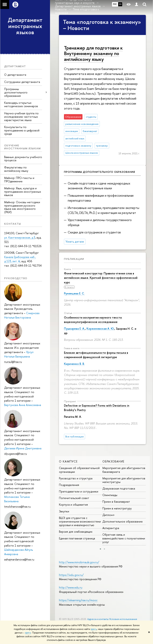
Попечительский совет (74, 498)
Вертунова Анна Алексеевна (23, 405)
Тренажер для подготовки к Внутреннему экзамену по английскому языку (93, 53)
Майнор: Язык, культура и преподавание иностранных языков (23, 192)
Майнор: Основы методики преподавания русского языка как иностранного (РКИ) (22, 207)
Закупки (64, 511)
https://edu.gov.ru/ (71, 575)
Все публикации (75, 437)
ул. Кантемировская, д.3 (20, 237)
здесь (94, 629)
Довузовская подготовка (119, 488)
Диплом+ (109, 515)
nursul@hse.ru (13, 362)
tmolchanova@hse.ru (17, 507)
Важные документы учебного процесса (23, 159)
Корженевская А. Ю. (100, 329)
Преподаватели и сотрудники (79, 491)
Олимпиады (110, 495)
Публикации (74, 259)
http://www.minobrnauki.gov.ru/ (79, 562)
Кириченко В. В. (74, 364)
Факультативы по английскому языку (16, 169)
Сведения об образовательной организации (79, 470)
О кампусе (68, 461)
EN (120, 4)
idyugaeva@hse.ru (16, 454)
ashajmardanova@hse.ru (19, 559)
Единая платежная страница (77, 538)
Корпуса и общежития (73, 505)
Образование (113, 461)
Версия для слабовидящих (76, 532)
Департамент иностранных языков (25, 26)
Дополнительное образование (123, 521)
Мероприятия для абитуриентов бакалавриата (124, 470)
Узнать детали (75, 242)
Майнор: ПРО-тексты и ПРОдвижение (19, 180)
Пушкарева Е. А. (74, 329)
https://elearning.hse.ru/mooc (78, 600)
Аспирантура (111, 528)
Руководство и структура (76, 478)
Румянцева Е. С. (74, 293)
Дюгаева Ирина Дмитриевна (23, 448)
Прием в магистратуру (117, 508)
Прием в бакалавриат (116, 502)
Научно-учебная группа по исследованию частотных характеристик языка (21, 117)
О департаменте (15, 75)
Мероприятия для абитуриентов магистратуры (124, 480)
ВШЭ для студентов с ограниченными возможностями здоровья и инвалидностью (80, 521)
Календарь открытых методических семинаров (21, 104)
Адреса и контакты (98, 619)
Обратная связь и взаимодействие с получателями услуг (124, 538)
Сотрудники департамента (22, 82)
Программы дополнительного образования (16, 92)
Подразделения (69, 485)
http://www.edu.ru (71, 587)
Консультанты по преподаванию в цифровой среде (22, 130)
